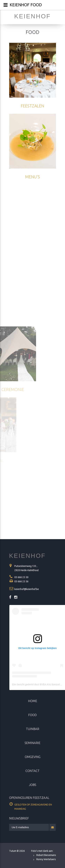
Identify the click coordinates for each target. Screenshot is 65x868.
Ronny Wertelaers (46, 859)
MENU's (32, 177)
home (33, 701)
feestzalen (32, 106)
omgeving (33, 757)
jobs (33, 785)
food (32, 715)
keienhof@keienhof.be (27, 589)
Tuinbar (33, 729)
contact (32, 771)
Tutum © (17, 851)
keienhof (32, 16)
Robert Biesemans (46, 855)
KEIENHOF (27, 556)
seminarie (32, 743)
